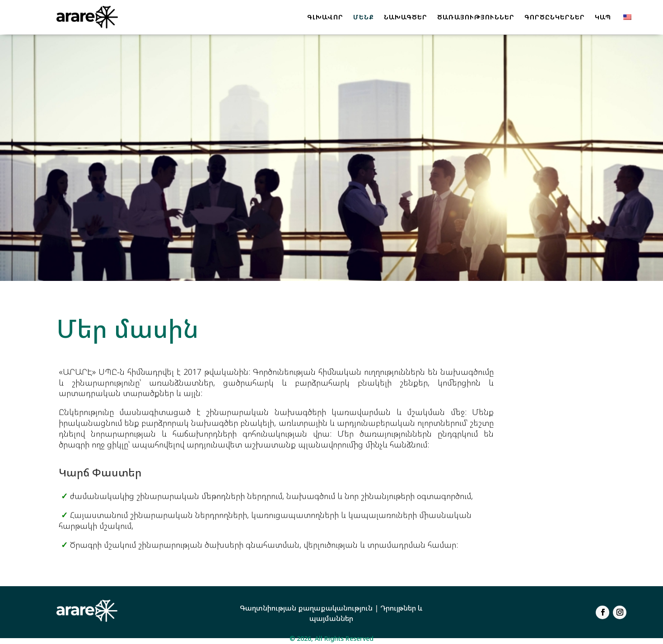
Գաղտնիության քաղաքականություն (306, 608)
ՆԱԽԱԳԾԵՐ (406, 17)
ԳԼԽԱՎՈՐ (325, 17)
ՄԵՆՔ (364, 17)
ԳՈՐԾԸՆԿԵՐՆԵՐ (555, 17)
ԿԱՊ (603, 17)
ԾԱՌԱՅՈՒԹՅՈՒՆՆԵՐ (476, 17)
